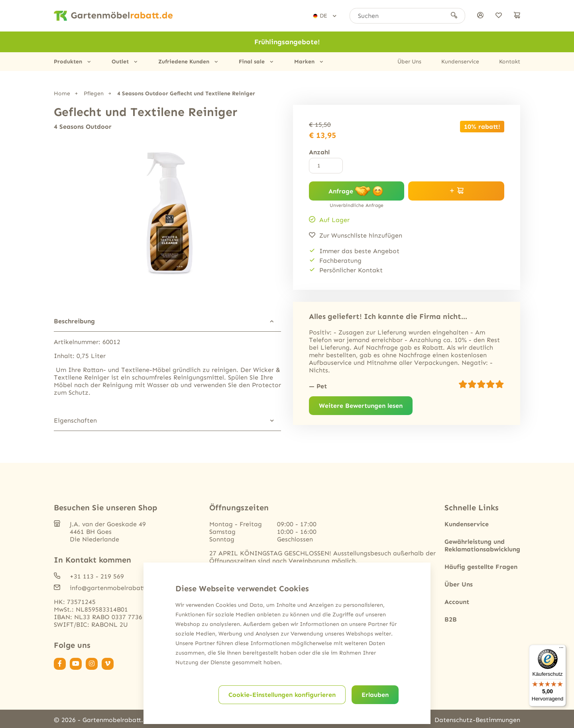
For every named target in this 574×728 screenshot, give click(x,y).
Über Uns (409, 62)
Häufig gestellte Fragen (481, 566)
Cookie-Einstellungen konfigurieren (282, 695)
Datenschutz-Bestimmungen (477, 719)
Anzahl (319, 152)
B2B (451, 619)
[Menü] (561, 649)
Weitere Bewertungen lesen (361, 406)
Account (457, 601)
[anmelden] (480, 16)
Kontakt (510, 62)
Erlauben (375, 695)
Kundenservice (460, 62)
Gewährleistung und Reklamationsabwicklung (482, 545)
